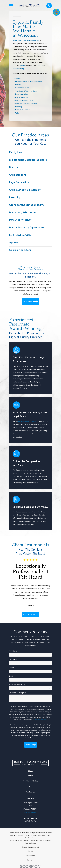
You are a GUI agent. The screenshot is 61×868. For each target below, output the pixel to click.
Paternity (19, 107)
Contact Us (30, 792)
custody (40, 66)
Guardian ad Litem (22, 88)
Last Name (13, 659)
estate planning (18, 69)
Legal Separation (21, 94)
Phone (11, 668)
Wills (17, 113)
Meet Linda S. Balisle (30, 781)
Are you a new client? (17, 684)
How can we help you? (17, 693)
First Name (13, 651)
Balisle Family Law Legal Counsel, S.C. (26, 41)
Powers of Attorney (23, 110)
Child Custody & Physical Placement (29, 82)
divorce (22, 66)
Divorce (18, 85)
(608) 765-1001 (30, 821)
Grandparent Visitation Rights (26, 91)
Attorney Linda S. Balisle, (27, 421)
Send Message (30, 745)
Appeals (18, 78)
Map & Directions (30, 812)
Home (30, 776)
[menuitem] (31, 851)
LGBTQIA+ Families (22, 97)
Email (11, 676)
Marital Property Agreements (26, 104)
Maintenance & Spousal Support (27, 100)
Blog (30, 787)
